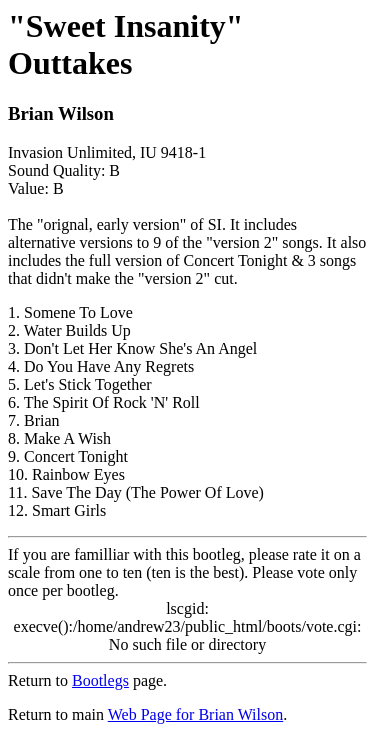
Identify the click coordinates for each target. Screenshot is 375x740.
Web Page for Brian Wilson (196, 714)
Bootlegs (100, 680)
